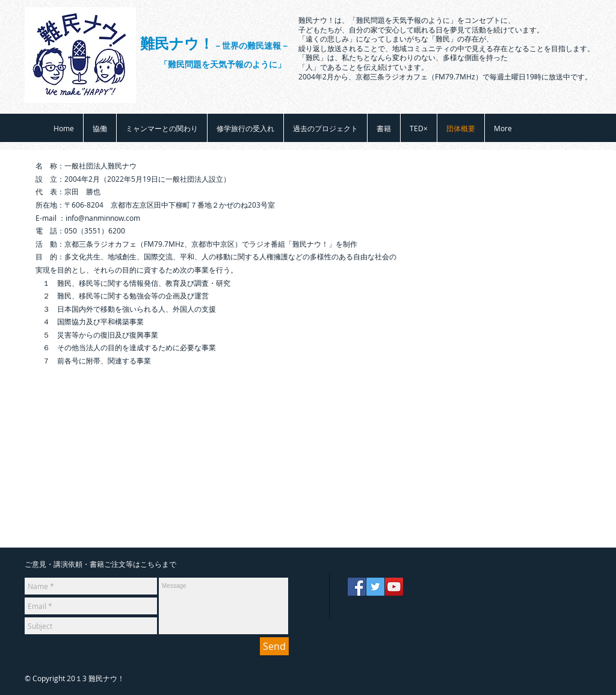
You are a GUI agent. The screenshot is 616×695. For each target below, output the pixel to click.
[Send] (274, 646)
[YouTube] (394, 587)
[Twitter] (375, 587)
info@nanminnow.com (103, 218)
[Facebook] (357, 587)
